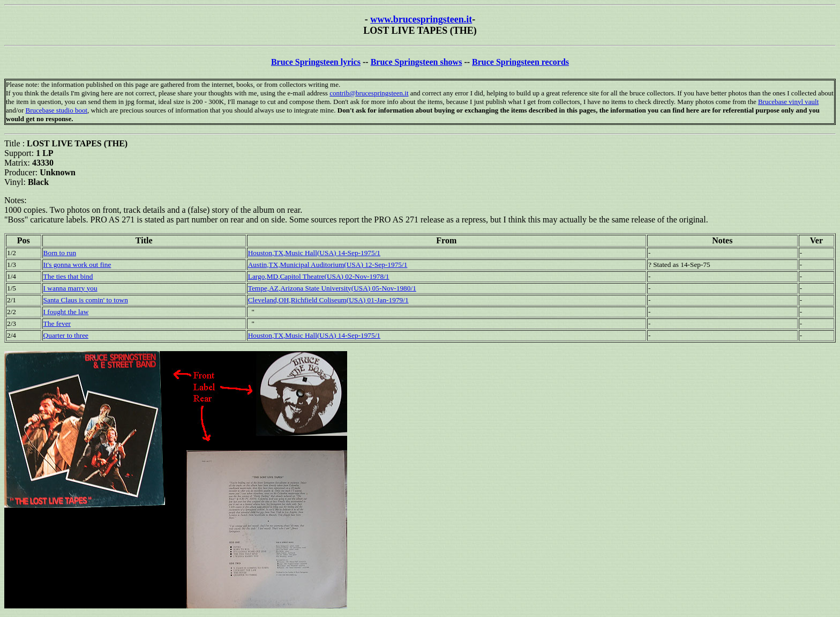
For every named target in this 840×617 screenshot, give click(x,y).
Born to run (60, 253)
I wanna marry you (70, 288)
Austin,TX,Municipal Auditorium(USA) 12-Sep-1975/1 (328, 265)
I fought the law (66, 312)
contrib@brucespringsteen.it (369, 93)
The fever (57, 324)
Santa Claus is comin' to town (86, 300)
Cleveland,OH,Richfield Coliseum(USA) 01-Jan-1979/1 (328, 300)
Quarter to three (66, 335)
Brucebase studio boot (56, 110)
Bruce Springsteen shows (417, 62)
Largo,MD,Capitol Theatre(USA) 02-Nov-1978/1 (319, 276)
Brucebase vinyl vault (788, 102)
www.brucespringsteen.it (421, 19)
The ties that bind (68, 276)
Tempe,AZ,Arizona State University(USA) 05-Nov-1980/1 (332, 288)
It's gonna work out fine (77, 265)
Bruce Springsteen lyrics (316, 62)
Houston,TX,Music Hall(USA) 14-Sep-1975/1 (314, 253)
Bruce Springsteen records (520, 62)
